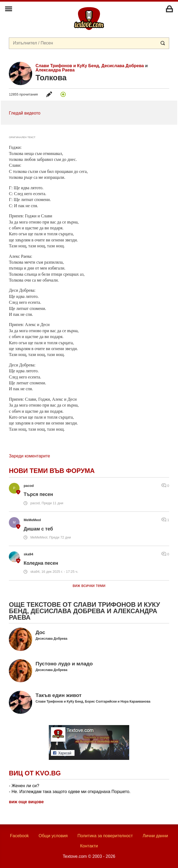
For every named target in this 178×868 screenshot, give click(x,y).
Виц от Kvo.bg (35, 773)
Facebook (19, 836)
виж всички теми (89, 585)
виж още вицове (26, 802)
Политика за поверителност (105, 836)
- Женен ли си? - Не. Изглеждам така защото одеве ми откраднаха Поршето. (70, 789)
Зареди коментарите (29, 456)
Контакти (89, 846)
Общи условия (53, 836)
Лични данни (155, 836)
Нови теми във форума (52, 471)
